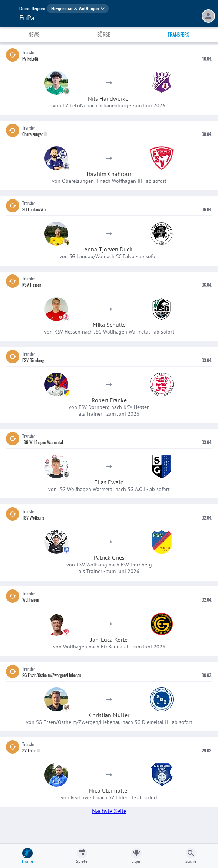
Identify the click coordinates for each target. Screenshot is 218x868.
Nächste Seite (109, 811)
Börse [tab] (104, 34)
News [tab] (34, 34)
